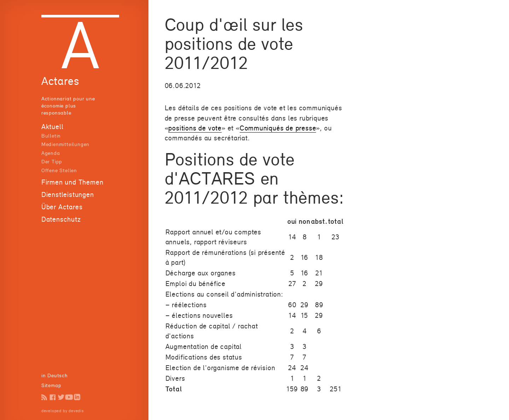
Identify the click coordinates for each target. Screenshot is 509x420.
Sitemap (51, 385)
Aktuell (52, 127)
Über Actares (62, 207)
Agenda (51, 153)
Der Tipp (52, 161)
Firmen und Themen (72, 182)
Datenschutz (61, 219)
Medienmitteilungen (65, 144)
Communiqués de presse (278, 128)
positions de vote (195, 128)
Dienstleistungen (68, 194)
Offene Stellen (59, 170)
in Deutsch (55, 375)
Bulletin (51, 136)
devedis (76, 411)
